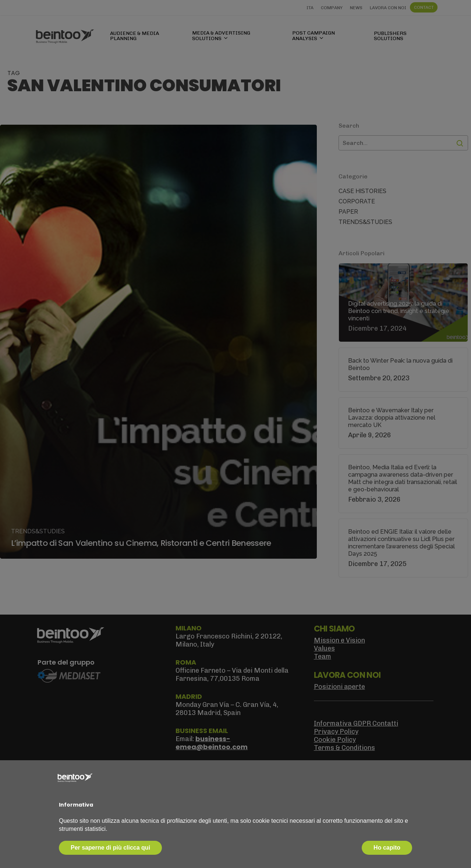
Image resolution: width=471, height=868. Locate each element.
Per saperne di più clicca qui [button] (110, 848)
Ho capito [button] (387, 848)
